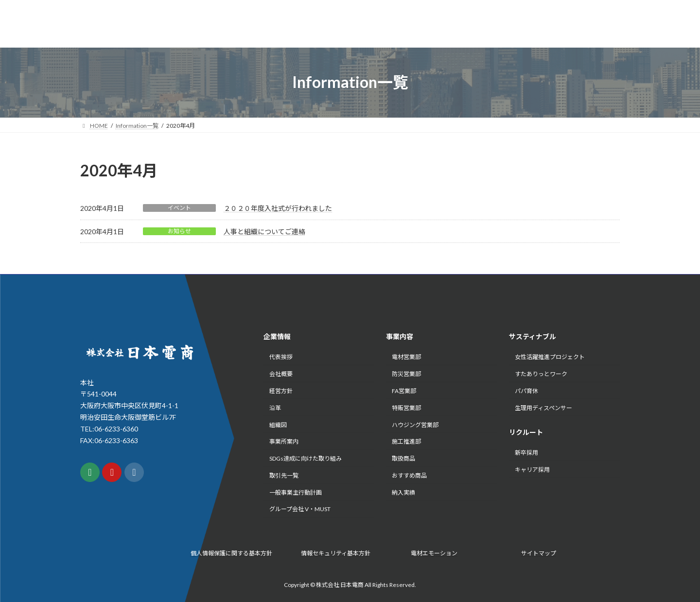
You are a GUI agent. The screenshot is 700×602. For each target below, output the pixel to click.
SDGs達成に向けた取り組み (306, 458)
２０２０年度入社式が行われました (278, 208)
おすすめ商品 (409, 475)
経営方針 (281, 391)
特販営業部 (406, 408)
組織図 (278, 425)
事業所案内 (284, 442)
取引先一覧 (284, 475)
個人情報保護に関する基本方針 (231, 553)
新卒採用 (526, 453)
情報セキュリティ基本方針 (336, 553)
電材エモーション (434, 553)
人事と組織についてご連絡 (264, 232)
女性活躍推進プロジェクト (550, 357)
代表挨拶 (281, 357)
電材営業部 (406, 357)
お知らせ (179, 231)
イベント (179, 208)
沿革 (275, 408)
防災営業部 (406, 374)
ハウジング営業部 (415, 425)
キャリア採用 (532, 470)
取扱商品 (403, 458)
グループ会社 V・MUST (300, 509)
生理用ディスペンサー (543, 408)
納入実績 (403, 492)
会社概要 (281, 374)
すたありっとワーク (541, 374)
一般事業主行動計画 (296, 492)
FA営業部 (404, 391)
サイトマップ (539, 553)
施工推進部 (406, 442)
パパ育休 (526, 391)
